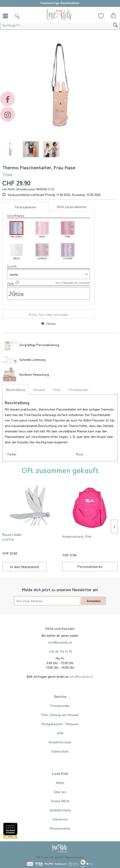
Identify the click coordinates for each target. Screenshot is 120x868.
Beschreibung (15, 390)
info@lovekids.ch (60, 642)
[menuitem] (7, 16)
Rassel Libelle (12, 537)
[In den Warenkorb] (24, 567)
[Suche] (17, 16)
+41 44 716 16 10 (60, 651)
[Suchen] (115, 25)
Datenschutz (60, 751)
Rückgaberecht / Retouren (60, 724)
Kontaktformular (60, 742)
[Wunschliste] (101, 16)
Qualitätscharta (60, 810)
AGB (60, 733)
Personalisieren (25, 207)
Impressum (60, 819)
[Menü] (7, 16)
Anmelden (94, 601)
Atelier (60, 783)
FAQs (57, 390)
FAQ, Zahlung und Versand (60, 715)
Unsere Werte (60, 801)
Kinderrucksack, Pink (77, 536)
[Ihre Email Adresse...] (47, 601)
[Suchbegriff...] (60, 25)
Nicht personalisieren (72, 207)
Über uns (60, 792)
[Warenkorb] (113, 17)
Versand (39, 390)
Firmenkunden (78, 390)
